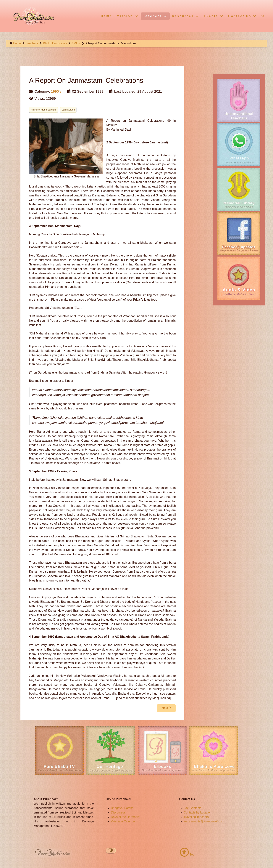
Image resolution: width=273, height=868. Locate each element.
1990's (56, 91)
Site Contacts (192, 808)
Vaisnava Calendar (123, 821)
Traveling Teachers (196, 817)
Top (187, 855)
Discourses (118, 812)
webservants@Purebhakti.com (204, 821)
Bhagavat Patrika (122, 808)
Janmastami (68, 110)
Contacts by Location (197, 812)
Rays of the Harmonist (126, 817)
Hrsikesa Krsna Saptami (43, 110)
